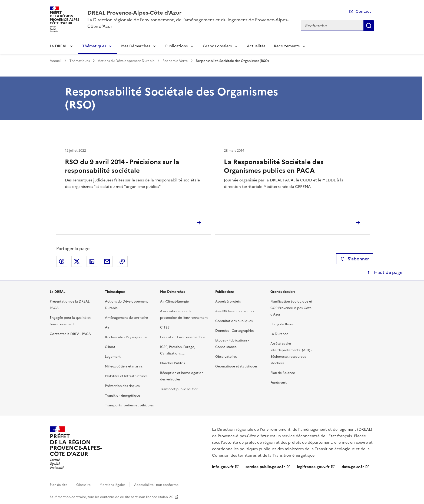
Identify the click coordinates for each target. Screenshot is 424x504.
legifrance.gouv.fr (313, 467)
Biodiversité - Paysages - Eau (127, 337)
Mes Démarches (136, 46)
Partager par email (107, 261)
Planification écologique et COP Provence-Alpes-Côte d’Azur (291, 308)
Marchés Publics (173, 363)
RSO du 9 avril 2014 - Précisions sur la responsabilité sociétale (122, 166)
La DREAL (58, 46)
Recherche (369, 26)
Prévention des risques (122, 386)
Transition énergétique (122, 396)
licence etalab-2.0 (160, 497)
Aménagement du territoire (126, 318)
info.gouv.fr (223, 467)
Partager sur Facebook (62, 261)
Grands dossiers (217, 46)
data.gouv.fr (353, 467)
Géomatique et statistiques (236, 366)
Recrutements (287, 46)
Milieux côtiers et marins (124, 366)
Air (107, 327)
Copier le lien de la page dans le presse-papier (122, 261)
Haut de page (388, 272)
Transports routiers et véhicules (129, 405)
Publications (176, 46)
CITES (165, 327)
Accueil (56, 61)
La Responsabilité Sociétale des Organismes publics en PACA (274, 166)
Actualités (256, 46)
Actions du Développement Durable (126, 61)
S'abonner (355, 259)
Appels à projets (228, 301)
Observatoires (226, 357)
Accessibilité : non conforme (156, 485)
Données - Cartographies (235, 331)
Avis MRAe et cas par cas (235, 311)
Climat (110, 347)
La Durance (279, 334)
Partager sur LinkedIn (92, 261)
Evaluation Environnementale (183, 337)
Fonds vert (279, 383)
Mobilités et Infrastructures (126, 376)
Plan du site (59, 485)
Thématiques (94, 46)
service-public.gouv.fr (265, 467)
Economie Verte (175, 61)
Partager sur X (77, 261)
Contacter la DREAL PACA (70, 334)
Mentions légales (112, 485)
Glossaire (83, 485)
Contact (363, 11)
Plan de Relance (283, 373)
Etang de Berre (282, 324)
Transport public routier (179, 389)
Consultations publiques (234, 321)
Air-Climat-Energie (174, 301)
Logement (113, 357)
